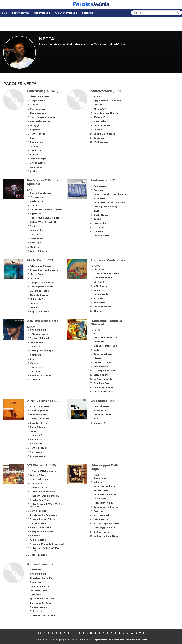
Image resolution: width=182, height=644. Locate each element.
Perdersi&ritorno (40, 121)
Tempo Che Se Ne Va (42, 282)
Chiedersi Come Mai (42, 578)
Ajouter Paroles (66, 13)
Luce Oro (35, 307)
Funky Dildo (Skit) (40, 527)
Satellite (99, 298)
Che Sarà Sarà (38, 330)
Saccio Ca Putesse (104, 134)
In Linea (98, 482)
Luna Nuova (37, 342)
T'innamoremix (39, 607)
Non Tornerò (101, 367)
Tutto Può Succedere (43, 492)
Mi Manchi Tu (38, 299)
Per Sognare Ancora (42, 287)
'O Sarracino (37, 197)
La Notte (35, 346)
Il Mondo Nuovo (39, 334)
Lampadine (37, 239)
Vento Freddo (38, 511)
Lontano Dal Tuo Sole (106, 273)
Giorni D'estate (102, 307)
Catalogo (36, 243)
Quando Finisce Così (106, 346)
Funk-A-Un (100, 410)
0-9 (40, 633)
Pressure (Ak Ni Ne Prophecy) (47, 544)
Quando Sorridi (39, 295)
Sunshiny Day (101, 383)
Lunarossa (36, 167)
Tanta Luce (37, 367)
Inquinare (36, 150)
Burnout (35, 154)
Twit (33, 226)
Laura (33, 431)
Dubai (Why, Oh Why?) (43, 222)
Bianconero (37, 142)
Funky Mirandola (40, 419)
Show (33, 138)
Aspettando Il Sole (104, 486)
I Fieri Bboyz (101, 519)
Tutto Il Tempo (39, 448)
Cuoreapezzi (37, 109)
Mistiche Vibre (38, 415)
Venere (34, 363)
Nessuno (99, 290)
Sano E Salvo (38, 427)
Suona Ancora (38, 523)
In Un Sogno (101, 286)
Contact (87, 13)
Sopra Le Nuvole (40, 311)
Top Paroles (42, 13)
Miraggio (35, 125)
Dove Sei (35, 278)
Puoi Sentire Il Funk (105, 494)
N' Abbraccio (101, 142)
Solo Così (99, 282)
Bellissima (99, 303)
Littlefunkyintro (39, 96)
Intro (96, 333)
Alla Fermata (38, 439)
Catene (98, 130)
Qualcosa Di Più (103, 278)
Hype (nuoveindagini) (42, 117)
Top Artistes (20, 13)
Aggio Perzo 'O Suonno (107, 101)
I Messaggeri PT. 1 (104, 503)
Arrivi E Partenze (40, 406)
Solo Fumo (36, 483)
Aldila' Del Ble (38, 540)
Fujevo (97, 96)
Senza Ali (35, 371)
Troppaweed (38, 101)
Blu (32, 359)
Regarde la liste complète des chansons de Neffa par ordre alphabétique (82, 44)
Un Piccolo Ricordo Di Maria (46, 210)
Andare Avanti (38, 456)
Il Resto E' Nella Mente (43, 471)
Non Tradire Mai (39, 479)
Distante (99, 269)
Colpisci (35, 205)
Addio (34, 171)
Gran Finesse (101, 406)
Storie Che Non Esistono (44, 270)
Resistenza (36, 201)
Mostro (34, 303)
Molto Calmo (38, 274)
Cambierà (36, 355)
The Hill (98, 311)
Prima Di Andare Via (105, 337)
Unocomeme (37, 163)
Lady (96, 350)
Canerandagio (38, 113)
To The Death (102, 515)
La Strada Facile (39, 291)
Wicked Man (101, 490)
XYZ (96, 419)
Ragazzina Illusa (103, 354)
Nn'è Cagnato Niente (106, 113)
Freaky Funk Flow (40, 500)
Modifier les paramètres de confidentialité (122, 640)
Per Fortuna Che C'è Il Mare (46, 218)
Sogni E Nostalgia (40, 193)
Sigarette (36, 214)
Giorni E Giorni (38, 251)
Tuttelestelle (38, 134)
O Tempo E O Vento (105, 371)
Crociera (99, 511)
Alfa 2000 (36, 444)
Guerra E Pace (38, 475)
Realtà (34, 234)
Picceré (98, 105)
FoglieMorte (37, 582)
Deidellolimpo (38, 159)
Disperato (99, 358)
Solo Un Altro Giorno (106, 507)
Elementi (35, 536)
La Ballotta (100, 499)
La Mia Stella (101, 294)
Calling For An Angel (42, 351)
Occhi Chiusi (37, 230)
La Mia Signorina (40, 410)
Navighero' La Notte (42, 532)
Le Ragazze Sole (103, 387)
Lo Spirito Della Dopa (106, 536)
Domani (35, 146)
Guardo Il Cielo (102, 362)
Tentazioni (36, 452)
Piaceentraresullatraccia (44, 496)
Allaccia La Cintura (41, 266)
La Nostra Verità (103, 379)
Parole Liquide (38, 555)
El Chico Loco (101, 532)
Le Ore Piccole (38, 590)
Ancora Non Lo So (104, 391)
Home (3, 13)
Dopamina (100, 478)
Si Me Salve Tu (102, 121)
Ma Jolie (35, 247)
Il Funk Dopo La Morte (106, 524)
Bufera (34, 105)
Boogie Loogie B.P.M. (42, 519)
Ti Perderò (36, 435)
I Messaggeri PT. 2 (104, 528)
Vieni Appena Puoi (41, 375)
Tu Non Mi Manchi (40, 338)
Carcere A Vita (38, 487)
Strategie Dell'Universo (44, 515)
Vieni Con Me (101, 375)
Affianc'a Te (101, 109)
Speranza (99, 138)
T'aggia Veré (101, 117)
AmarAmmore (102, 125)
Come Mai (99, 342)
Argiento (35, 130)
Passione (35, 595)
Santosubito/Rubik (41, 603)
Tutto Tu (35, 380)
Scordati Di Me (39, 423)
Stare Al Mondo (103, 415)
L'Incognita (100, 423)
